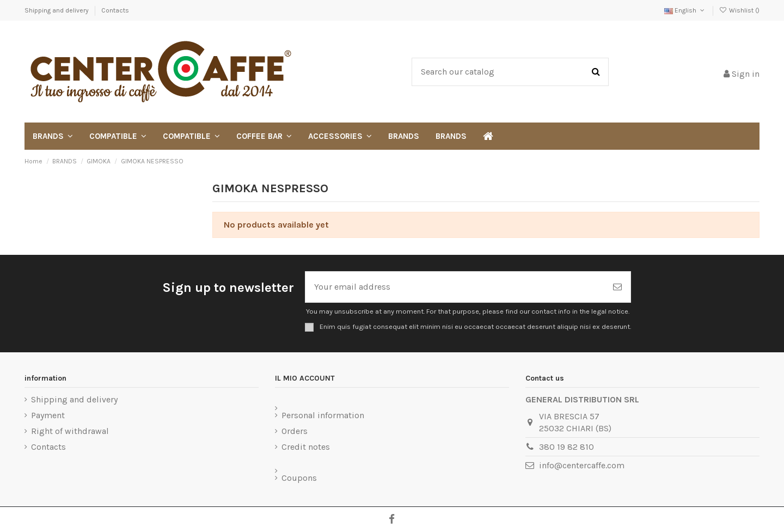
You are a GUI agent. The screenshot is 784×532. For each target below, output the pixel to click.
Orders (295, 431)
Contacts (115, 10)
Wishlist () (739, 10)
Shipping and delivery (57, 10)
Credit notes (306, 447)
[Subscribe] (617, 287)
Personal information (323, 415)
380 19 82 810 (566, 447)
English (685, 10)
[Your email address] (455, 287)
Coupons (299, 478)
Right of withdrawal (70, 431)
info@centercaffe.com (582, 465)
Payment (48, 415)
